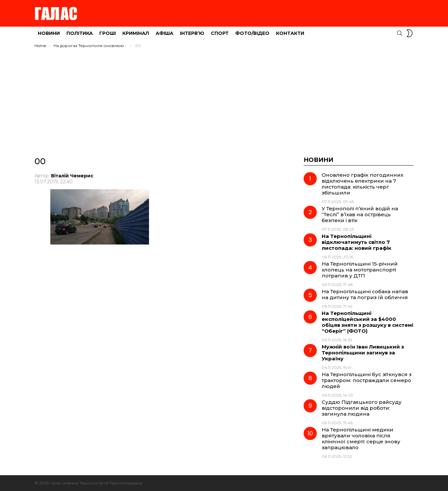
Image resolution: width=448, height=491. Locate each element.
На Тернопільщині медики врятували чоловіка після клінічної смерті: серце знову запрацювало (361, 439)
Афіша (164, 33)
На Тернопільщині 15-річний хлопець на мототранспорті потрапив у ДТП (360, 270)
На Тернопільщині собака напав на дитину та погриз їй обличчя (365, 294)
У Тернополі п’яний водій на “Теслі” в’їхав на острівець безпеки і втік (360, 214)
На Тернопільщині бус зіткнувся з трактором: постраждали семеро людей (367, 380)
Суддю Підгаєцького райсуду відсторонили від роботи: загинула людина (362, 408)
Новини (49, 33)
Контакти (290, 33)
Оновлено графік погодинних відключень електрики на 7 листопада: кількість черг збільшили (362, 184)
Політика (80, 33)
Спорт (220, 33)
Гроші (108, 33)
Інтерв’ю (192, 33)
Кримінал (136, 33)
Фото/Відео (252, 33)
